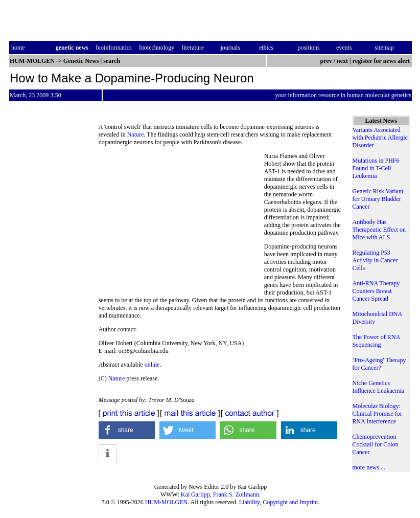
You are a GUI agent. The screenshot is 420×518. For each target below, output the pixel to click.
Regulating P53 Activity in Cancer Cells (375, 260)
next (342, 61)
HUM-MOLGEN (166, 502)
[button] (127, 430)
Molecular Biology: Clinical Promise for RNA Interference (377, 414)
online (152, 365)
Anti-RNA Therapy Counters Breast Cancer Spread (376, 291)
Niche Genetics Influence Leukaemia (379, 387)
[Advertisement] (181, 222)
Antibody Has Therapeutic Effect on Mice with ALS (379, 230)
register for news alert (382, 61)
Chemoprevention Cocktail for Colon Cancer (376, 444)
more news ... (369, 467)
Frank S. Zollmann (236, 494)
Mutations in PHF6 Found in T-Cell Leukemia (376, 168)
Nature (136, 134)
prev (326, 61)
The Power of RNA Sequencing (376, 341)
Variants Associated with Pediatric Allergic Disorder (380, 138)
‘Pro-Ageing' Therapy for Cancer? (379, 364)
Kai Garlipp (195, 494)
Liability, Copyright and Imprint (279, 502)
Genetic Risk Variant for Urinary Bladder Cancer (378, 199)
